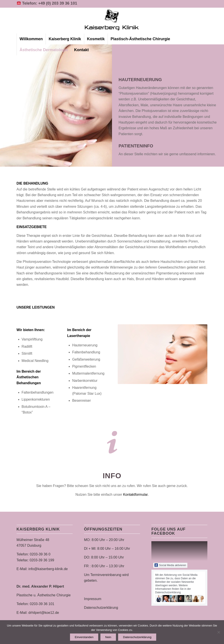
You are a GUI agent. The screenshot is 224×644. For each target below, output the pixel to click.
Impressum (93, 599)
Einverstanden (84, 637)
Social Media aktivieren (170, 565)
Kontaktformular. (136, 495)
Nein (108, 637)
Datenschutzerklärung (101, 608)
